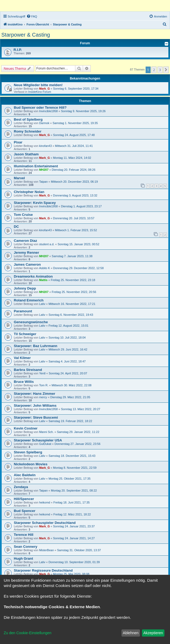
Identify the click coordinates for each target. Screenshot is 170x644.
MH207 (44, 170)
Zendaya (21, 487)
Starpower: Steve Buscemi (36, 417)
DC (16, 227)
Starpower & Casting (26, 35)
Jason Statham (26, 154)
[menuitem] (32, 16)
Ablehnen (131, 633)
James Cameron (27, 264)
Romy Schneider (28, 131)
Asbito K (44, 268)
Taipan (43, 182)
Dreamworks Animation (33, 276)
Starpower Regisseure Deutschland (43, 570)
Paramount (23, 311)
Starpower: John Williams (35, 406)
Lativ (42, 304)
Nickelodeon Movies (31, 464)
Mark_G (44, 89)
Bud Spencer (25, 511)
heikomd (45, 502)
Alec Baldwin (25, 475)
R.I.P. (18, 50)
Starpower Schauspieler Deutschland (45, 523)
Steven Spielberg (28, 452)
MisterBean (46, 550)
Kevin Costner (26, 428)
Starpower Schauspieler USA (38, 440)
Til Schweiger (25, 334)
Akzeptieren (153, 633)
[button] (166, 70)
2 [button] (154, 70)
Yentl (42, 373)
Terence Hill (24, 535)
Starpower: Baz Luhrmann (36, 346)
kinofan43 (45, 146)
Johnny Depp (25, 288)
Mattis (43, 280)
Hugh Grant (23, 558)
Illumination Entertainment (36, 166)
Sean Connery (26, 547)
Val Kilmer (22, 358)
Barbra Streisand (28, 370)
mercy (43, 397)
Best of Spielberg (28, 119)
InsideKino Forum (40, 92)
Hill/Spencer (24, 499)
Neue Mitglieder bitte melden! (38, 85)
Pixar (18, 142)
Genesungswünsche (31, 322)
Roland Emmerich (29, 300)
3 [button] (160, 70)
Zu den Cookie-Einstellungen (28, 633)
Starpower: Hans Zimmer (34, 394)
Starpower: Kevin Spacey (35, 203)
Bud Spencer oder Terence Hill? (40, 108)
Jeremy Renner (26, 253)
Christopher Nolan (29, 192)
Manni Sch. (46, 432)
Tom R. (44, 385)
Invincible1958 (48, 111)
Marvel (19, 178)
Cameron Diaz (25, 241)
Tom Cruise (23, 215)
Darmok (44, 123)
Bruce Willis (24, 382)
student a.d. (47, 244)
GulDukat (45, 444)
